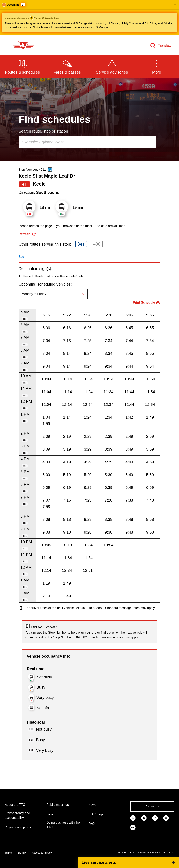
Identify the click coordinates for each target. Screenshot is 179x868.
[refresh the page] (28, 234)
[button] (89, 18)
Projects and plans (18, 827)
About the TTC (15, 805)
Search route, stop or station (43, 131)
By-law (22, 853)
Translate (165, 46)
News (92, 805)
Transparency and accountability (17, 815)
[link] (133, 818)
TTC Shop (96, 814)
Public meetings (58, 805)
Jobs (50, 814)
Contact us (152, 806)
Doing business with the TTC (63, 825)
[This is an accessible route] (50, 170)
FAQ (91, 824)
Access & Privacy (42, 853)
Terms (8, 853)
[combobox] (87, 142)
